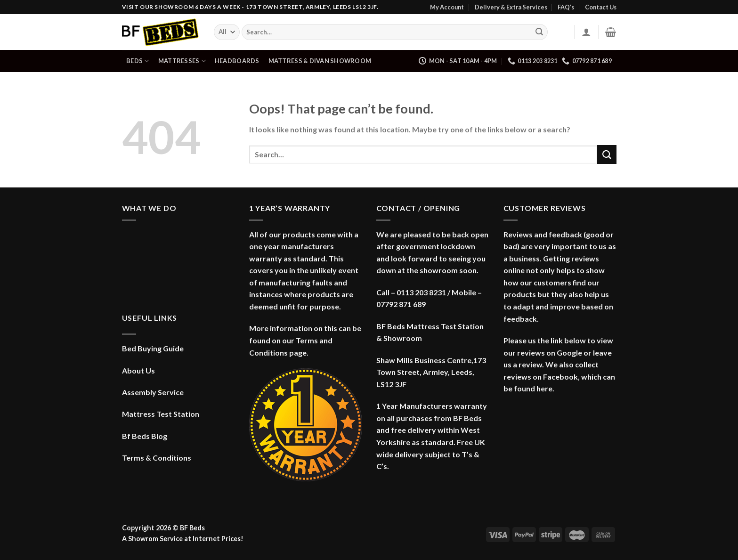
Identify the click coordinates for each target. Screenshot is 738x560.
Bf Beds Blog (145, 436)
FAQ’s (566, 7)
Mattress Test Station (161, 414)
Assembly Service (153, 392)
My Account (447, 7)
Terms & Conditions (157, 458)
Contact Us (601, 7)
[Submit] (539, 32)
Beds (138, 61)
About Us (138, 370)
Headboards (237, 61)
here (544, 388)
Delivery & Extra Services (511, 7)
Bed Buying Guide (153, 348)
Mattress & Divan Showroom (320, 61)
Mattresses (182, 61)
